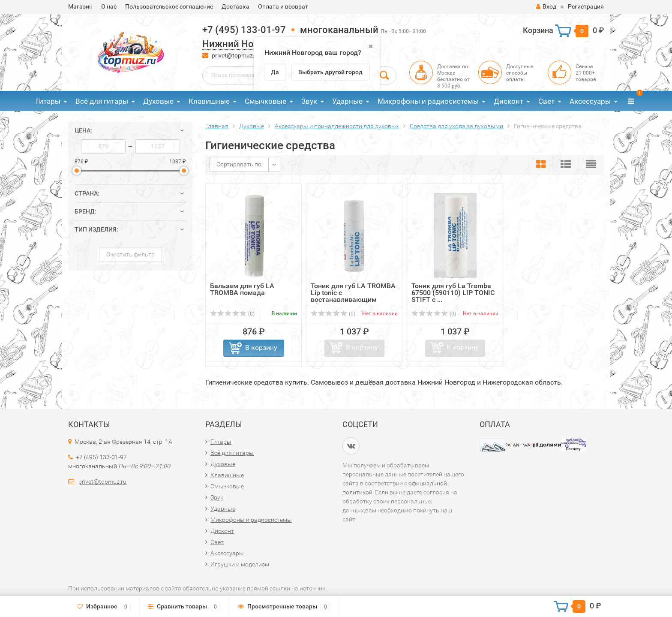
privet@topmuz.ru (236, 55)
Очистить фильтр (130, 254)
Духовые (158, 101)
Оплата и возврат (283, 6)
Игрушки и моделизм (240, 564)
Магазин (80, 6)
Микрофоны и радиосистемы (428, 101)
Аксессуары (590, 101)
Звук (309, 101)
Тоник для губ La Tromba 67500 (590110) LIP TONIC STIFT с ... (453, 293)
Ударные (347, 101)
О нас (109, 6)
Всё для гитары (102, 101)
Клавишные (209, 101)
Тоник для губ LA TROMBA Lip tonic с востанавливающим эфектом (353, 296)
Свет (546, 101)
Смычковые (265, 101)
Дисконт (508, 101)
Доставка (235, 6)
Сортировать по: (240, 164)
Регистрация (586, 6)
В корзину (261, 348)
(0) (232, 314)
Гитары (48, 101)
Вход (546, 6)
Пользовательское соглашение (169, 6)
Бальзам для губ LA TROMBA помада (242, 289)
